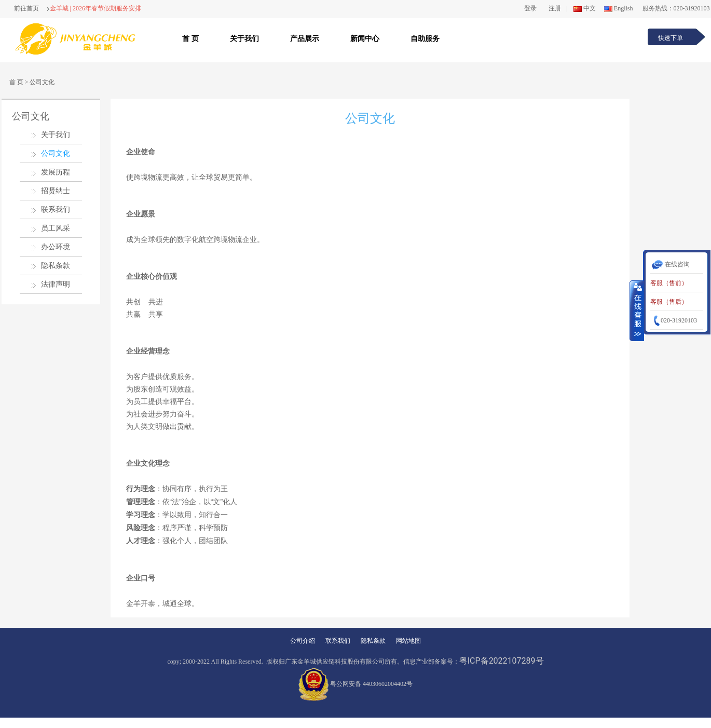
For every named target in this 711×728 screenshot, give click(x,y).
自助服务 (425, 39)
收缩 (637, 311)
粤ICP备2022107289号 (502, 661)
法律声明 (56, 284)
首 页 (190, 39)
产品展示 (305, 39)
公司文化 (42, 82)
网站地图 (408, 641)
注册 (555, 8)
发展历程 (56, 172)
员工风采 (56, 228)
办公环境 (56, 247)
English (618, 8)
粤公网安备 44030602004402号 (355, 684)
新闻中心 (365, 39)
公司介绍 (303, 641)
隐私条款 (56, 266)
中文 (584, 8)
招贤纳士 (56, 191)
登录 (530, 8)
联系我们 (56, 210)
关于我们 (244, 39)
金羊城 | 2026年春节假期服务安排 (94, 8)
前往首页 (26, 8)
